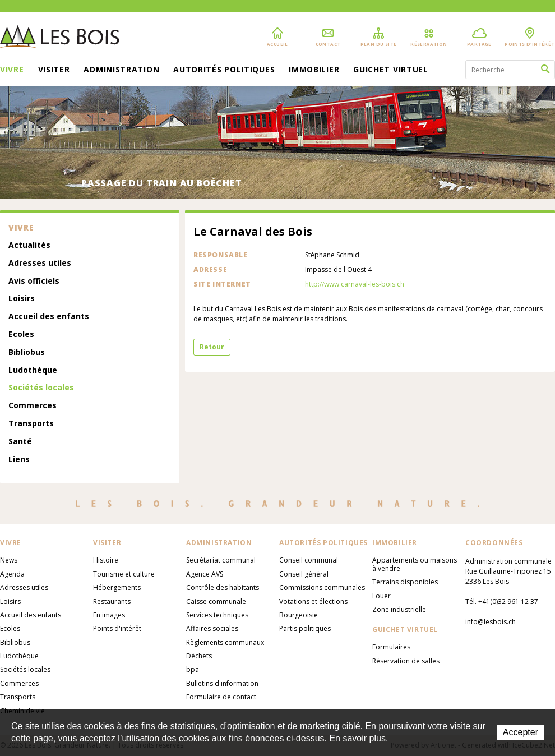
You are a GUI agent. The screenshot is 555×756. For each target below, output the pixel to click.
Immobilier (314, 70)
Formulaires (391, 647)
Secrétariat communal (221, 560)
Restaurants (112, 601)
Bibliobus (27, 352)
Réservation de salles (406, 661)
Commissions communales (322, 587)
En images (109, 615)
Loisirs (22, 299)
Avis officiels (34, 281)
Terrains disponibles (405, 582)
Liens (19, 460)
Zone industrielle (399, 609)
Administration (121, 70)
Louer (381, 596)
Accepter (521, 732)
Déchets (199, 656)
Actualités (29, 245)
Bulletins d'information (222, 683)
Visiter (54, 70)
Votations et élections (313, 601)
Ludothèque (33, 370)
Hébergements (117, 587)
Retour (212, 347)
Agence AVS (205, 574)
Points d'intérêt (117, 628)
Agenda (12, 574)
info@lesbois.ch (491, 622)
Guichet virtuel (391, 70)
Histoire (106, 560)
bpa (193, 669)
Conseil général (304, 574)
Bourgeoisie (299, 615)
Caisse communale (216, 601)
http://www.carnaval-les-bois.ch (355, 284)
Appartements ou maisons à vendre (415, 564)
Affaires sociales (212, 628)
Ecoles (21, 335)
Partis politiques (305, 628)
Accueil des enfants (49, 317)
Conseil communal (309, 560)
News (9, 560)
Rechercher (545, 70)
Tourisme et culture (124, 574)
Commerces (33, 406)
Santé (20, 442)
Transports (31, 424)
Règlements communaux (225, 642)
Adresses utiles (40, 263)
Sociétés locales (41, 388)
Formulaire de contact (221, 697)
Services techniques (217, 615)
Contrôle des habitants (223, 587)
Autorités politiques (224, 70)
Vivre (12, 70)
